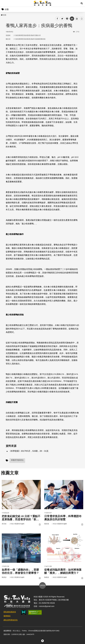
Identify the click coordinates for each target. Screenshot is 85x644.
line (66, 19)
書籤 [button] (82, 19)
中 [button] (72, 19)
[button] (82, 3)
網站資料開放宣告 (11, 620)
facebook (57, 19)
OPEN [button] (42, 585)
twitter (62, 19)
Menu (3, 3)
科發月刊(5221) (17, 460)
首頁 (4, 15)
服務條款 (7, 616)
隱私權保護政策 (10, 612)
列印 (77, 19)
